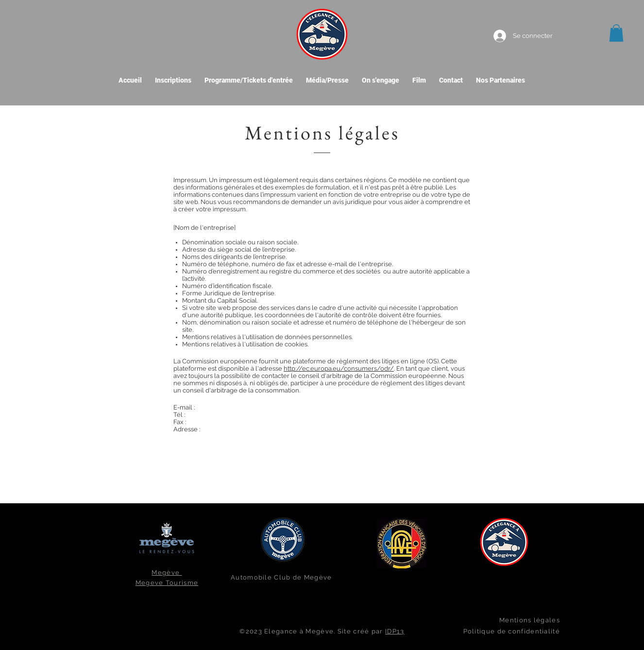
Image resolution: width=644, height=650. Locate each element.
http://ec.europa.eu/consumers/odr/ (339, 368)
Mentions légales (530, 620)
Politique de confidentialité (512, 631)
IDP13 (395, 631)
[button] (616, 33)
